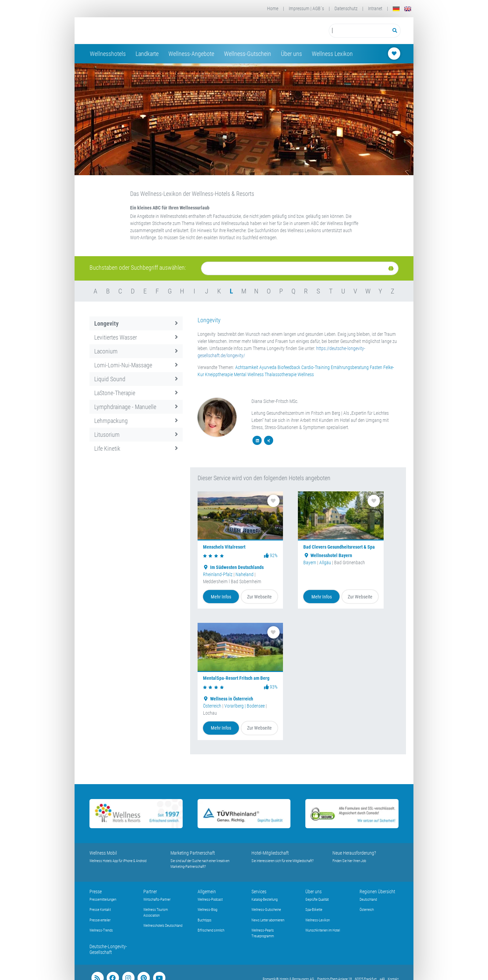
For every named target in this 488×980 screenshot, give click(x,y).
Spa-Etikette (314, 910)
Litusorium (136, 435)
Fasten (376, 367)
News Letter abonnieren (268, 920)
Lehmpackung (136, 421)
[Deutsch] (396, 9)
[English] (408, 9)
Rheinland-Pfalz (218, 574)
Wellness (306, 374)
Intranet (375, 8)
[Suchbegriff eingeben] (359, 31)
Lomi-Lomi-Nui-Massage (136, 365)
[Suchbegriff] (359, 31)
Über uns (291, 54)
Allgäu (325, 563)
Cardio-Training (316, 367)
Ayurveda (268, 367)
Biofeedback (289, 367)
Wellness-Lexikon (318, 920)
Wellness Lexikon (332, 54)
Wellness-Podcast (210, 900)
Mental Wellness (249, 374)
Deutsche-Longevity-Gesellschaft (108, 949)
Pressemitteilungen (103, 900)
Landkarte (147, 54)
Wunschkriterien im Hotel (323, 930)
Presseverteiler (100, 920)
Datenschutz (346, 8)
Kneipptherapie (219, 374)
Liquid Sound (136, 379)
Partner (150, 892)
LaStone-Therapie (136, 393)
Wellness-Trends (101, 930)
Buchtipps (205, 920)
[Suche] (300, 268)
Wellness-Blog (207, 910)
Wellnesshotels (108, 54)
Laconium (136, 351)
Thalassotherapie (281, 374)
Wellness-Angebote (191, 54)
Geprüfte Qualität (317, 900)
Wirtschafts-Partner (157, 900)
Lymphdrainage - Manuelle (136, 407)
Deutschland (368, 900)
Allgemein (207, 892)
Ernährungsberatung (350, 367)
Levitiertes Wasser (136, 337)
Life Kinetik (136, 448)
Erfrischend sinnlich (211, 930)
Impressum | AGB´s (306, 8)
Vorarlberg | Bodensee (245, 706)
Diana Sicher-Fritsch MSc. (275, 401)
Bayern (310, 563)
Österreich (212, 706)
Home (273, 8)
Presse (96, 892)
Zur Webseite (259, 597)
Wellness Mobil (103, 853)
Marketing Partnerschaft (193, 853)
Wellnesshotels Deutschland (163, 926)
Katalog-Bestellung (265, 900)
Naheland (245, 574)
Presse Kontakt (100, 910)
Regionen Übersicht (377, 892)
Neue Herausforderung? (354, 853)
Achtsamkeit (247, 367)
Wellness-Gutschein (248, 54)
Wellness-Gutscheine (266, 910)
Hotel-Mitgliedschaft (270, 853)
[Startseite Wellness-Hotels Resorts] (144, 31)
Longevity (136, 323)
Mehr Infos (221, 597)
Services (259, 892)
